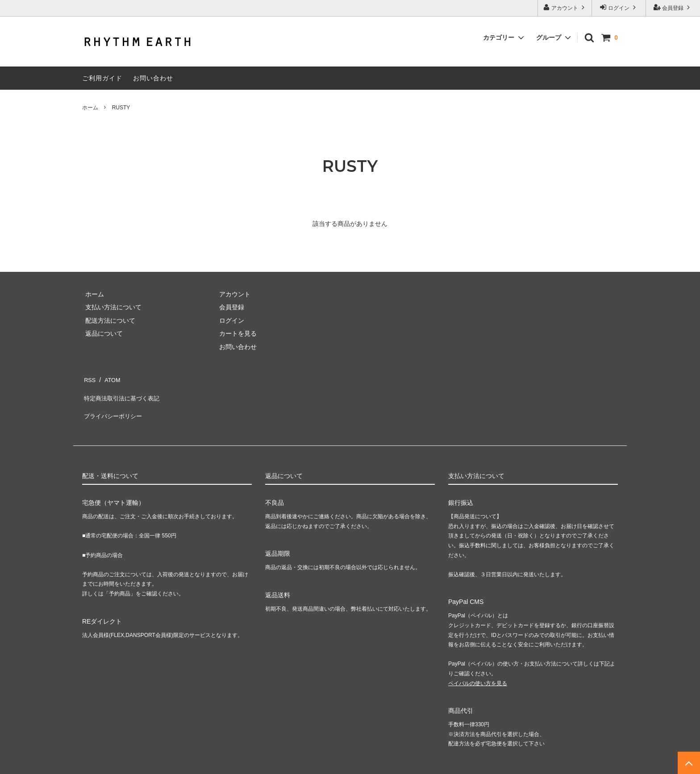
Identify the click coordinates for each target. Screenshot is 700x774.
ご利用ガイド (102, 78)
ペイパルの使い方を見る (478, 668)
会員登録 (673, 7)
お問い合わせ (153, 78)
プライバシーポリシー (113, 404)
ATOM (109, 378)
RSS (89, 378)
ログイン (619, 7)
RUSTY (121, 108)
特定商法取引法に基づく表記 (123, 391)
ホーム (90, 108)
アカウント (565, 7)
